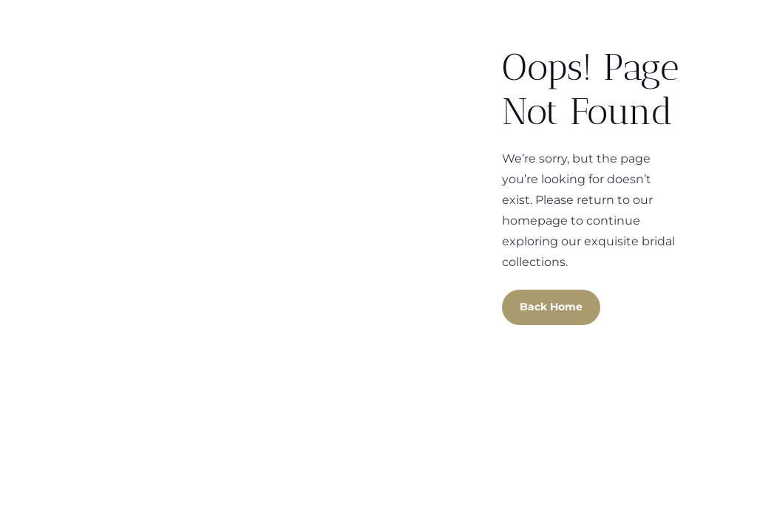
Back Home (551, 307)
